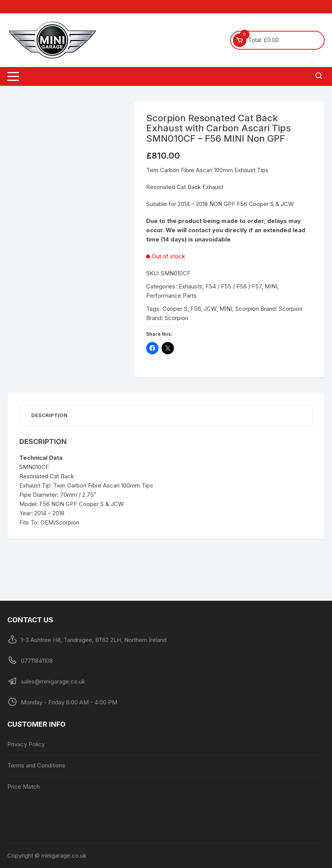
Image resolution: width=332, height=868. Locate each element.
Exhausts (190, 286)
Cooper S (175, 309)
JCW (210, 309)
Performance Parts (171, 296)
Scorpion (247, 309)
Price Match (24, 787)
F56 (195, 309)
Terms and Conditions (36, 765)
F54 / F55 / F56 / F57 (233, 286)
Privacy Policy (26, 744)
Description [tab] (49, 415)
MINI (271, 286)
